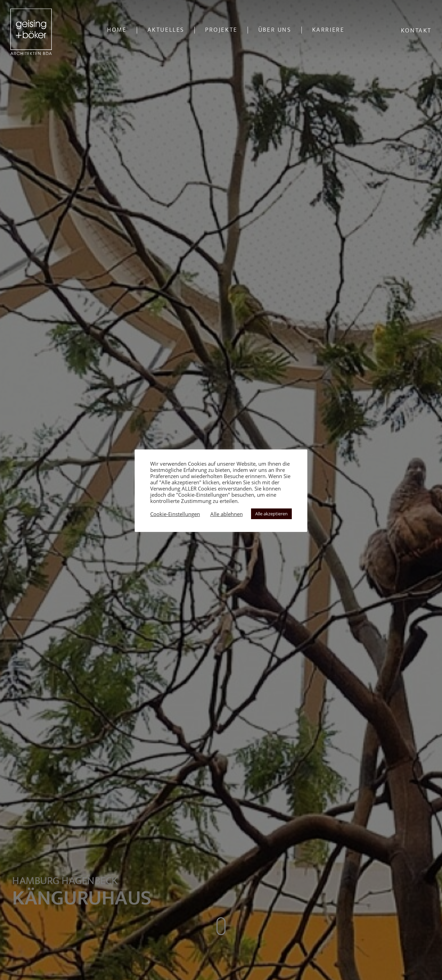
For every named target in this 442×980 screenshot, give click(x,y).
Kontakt (416, 31)
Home (117, 30)
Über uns (275, 30)
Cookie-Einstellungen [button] (175, 514)
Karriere (328, 30)
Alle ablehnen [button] (227, 514)
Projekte (221, 30)
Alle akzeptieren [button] (271, 514)
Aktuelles (166, 30)
